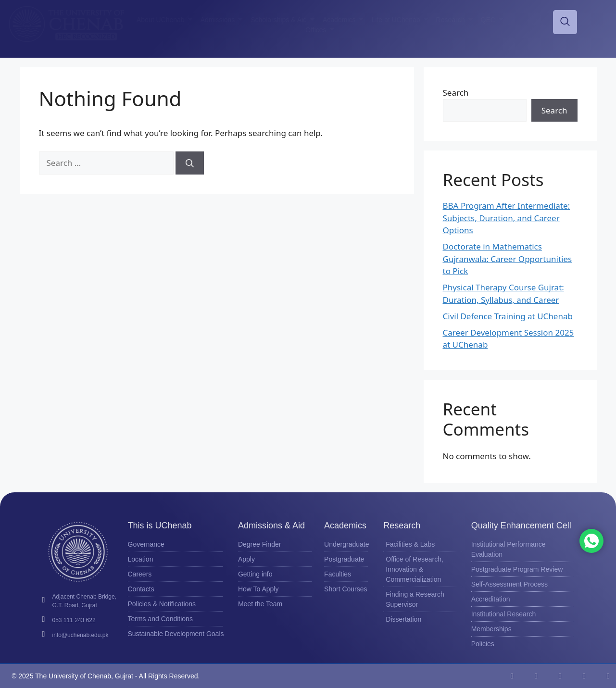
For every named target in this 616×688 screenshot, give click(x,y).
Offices (320, 30)
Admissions (222, 20)
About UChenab (165, 20)
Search (456, 93)
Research (455, 20)
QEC (492, 20)
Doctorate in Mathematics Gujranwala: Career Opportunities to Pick (508, 259)
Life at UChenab (400, 20)
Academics (343, 20)
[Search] (190, 163)
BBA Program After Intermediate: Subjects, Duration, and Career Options (507, 218)
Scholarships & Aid (283, 20)
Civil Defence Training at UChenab (508, 316)
